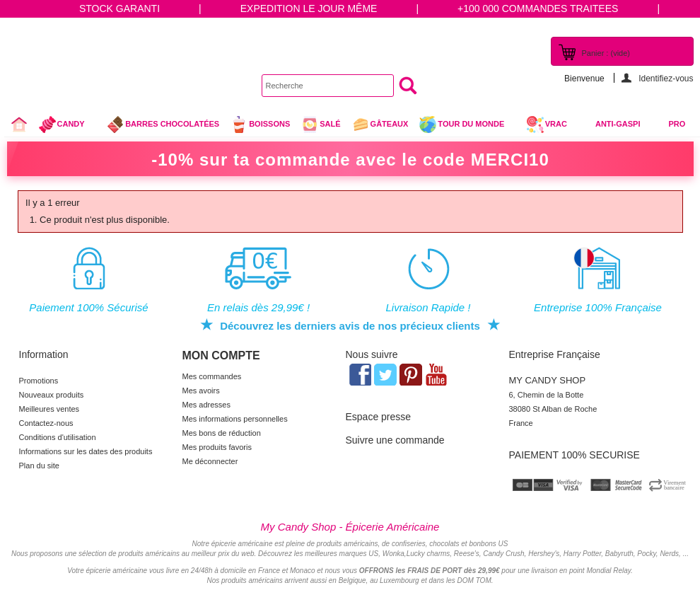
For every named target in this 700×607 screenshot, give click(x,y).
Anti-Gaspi (618, 124)
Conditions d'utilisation (58, 437)
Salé (320, 125)
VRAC (547, 125)
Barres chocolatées (163, 125)
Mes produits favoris (217, 447)
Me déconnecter (210, 461)
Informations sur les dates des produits (86, 451)
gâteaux (380, 125)
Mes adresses (206, 405)
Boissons (260, 125)
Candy (68, 126)
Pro (677, 124)
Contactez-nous (46, 423)
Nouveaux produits (52, 395)
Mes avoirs (201, 391)
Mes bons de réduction (222, 433)
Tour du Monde (467, 126)
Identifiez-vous (666, 78)
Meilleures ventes (49, 409)
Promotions (39, 381)
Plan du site (39, 466)
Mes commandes (212, 376)
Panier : (606, 53)
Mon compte (221, 355)
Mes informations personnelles (235, 419)
